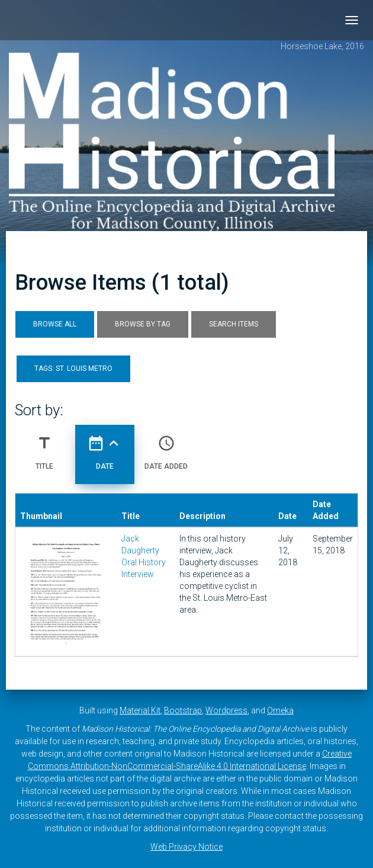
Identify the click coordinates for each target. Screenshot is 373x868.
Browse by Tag (143, 324)
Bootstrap (183, 710)
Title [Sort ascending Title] (44, 448)
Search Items (234, 324)
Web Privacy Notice (186, 847)
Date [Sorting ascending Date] (105, 448)
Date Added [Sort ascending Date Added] (166, 448)
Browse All (55, 324)
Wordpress (226, 710)
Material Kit (140, 710)
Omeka (280, 710)
